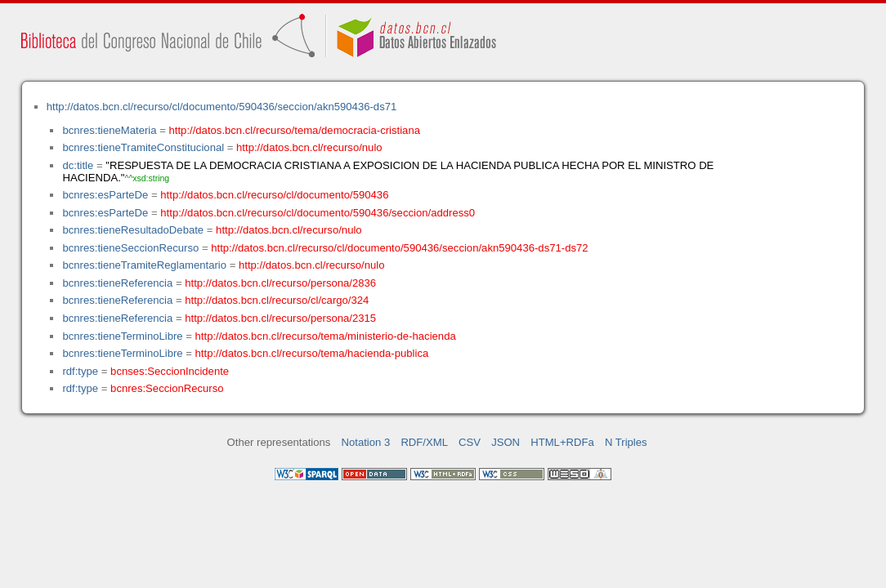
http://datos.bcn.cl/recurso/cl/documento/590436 (274, 195)
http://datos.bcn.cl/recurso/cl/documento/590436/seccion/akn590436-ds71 (222, 107)
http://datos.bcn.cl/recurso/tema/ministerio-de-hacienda (326, 336)
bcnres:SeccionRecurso (167, 388)
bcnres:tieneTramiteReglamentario (144, 265)
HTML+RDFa (562, 442)
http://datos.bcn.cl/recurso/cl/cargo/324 (277, 300)
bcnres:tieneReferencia (117, 283)
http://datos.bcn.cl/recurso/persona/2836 (280, 283)
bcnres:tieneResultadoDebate (133, 230)
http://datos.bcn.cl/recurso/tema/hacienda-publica (312, 353)
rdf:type (80, 371)
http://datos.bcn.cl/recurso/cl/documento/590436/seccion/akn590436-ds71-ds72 (399, 248)
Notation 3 (366, 442)
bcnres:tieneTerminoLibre (122, 336)
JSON (506, 442)
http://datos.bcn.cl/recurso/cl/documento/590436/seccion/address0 (318, 213)
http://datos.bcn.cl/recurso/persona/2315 (280, 318)
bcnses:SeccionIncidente (170, 371)
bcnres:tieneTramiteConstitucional (143, 147)
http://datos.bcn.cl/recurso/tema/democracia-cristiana (295, 130)
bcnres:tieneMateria (109, 130)
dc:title (78, 165)
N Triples (626, 442)
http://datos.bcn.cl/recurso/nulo (309, 147)
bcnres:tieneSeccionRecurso (130, 248)
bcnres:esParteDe (105, 195)
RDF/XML (424, 442)
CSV (470, 442)
